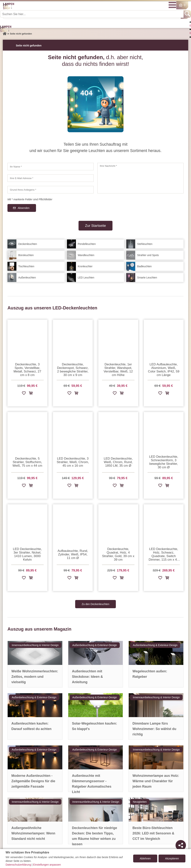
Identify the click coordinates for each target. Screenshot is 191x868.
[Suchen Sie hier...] (92, 14)
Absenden (24, 208)
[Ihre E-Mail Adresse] (51, 178)
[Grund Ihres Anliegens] (51, 190)
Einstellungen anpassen (47, 865)
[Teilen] (181, 845)
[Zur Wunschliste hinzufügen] (24, 394)
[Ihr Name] (51, 167)
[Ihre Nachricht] (140, 178)
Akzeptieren (172, 858)
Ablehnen (145, 858)
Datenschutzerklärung (18, 865)
